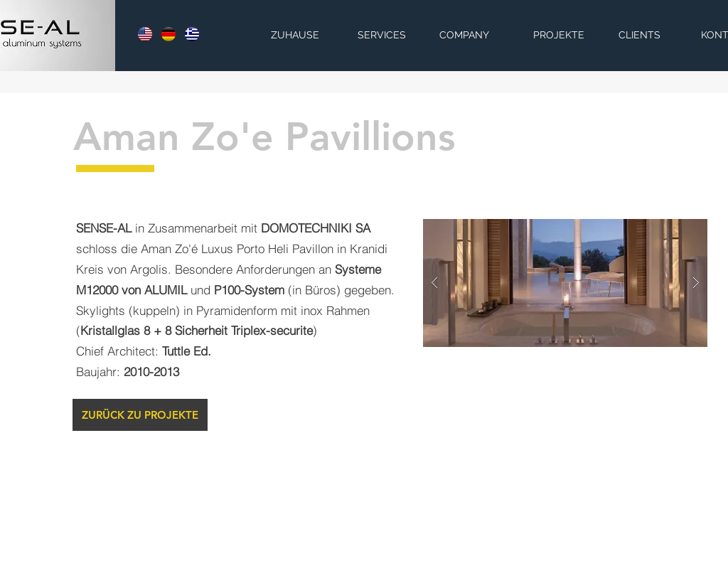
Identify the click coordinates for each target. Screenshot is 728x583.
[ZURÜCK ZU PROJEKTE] (140, 415)
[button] (565, 283)
